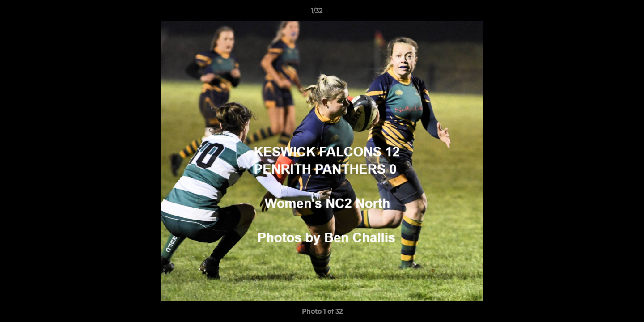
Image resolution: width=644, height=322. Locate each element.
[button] (606, 13)
